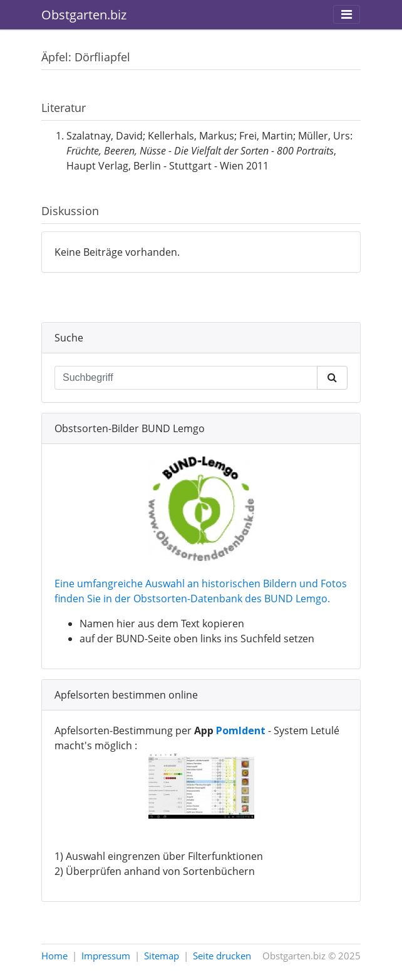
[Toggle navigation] (347, 14)
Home (54, 956)
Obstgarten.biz (84, 15)
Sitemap (162, 956)
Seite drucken (222, 956)
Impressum (106, 956)
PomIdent (241, 730)
